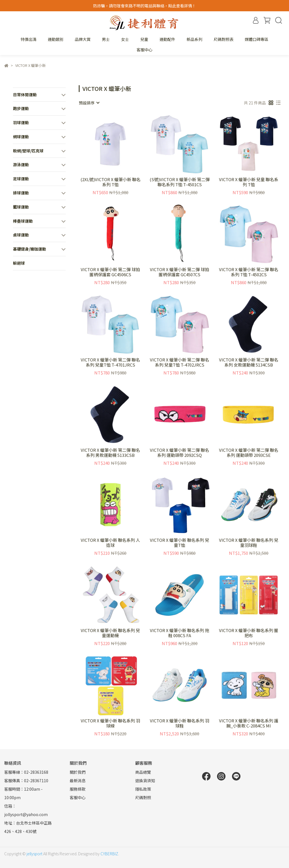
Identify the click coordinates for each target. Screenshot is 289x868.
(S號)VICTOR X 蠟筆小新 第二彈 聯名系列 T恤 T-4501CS (180, 182)
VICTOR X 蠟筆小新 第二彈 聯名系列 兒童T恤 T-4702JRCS (179, 362)
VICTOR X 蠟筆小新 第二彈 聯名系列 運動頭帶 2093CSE (249, 453)
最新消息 (78, 781)
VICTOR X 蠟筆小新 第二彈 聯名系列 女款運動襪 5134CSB (249, 362)
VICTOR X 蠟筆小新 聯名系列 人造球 (110, 543)
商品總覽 (143, 772)
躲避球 (19, 263)
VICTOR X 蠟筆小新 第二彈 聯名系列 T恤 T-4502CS (249, 272)
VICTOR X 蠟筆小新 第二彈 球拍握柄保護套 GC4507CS (179, 272)
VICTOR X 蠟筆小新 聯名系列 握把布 (249, 633)
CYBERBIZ (109, 854)
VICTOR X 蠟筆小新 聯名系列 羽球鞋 (179, 723)
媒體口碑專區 (257, 39)
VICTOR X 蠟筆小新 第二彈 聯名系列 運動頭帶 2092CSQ (179, 453)
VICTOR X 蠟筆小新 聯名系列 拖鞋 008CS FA (179, 633)
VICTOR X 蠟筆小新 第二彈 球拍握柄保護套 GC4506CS (110, 272)
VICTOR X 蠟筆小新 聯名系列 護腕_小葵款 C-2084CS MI (249, 723)
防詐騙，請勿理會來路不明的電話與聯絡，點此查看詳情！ (144, 6)
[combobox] (89, 103)
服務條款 (78, 789)
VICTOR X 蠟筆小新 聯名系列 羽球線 (110, 723)
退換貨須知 (145, 781)
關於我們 (78, 772)
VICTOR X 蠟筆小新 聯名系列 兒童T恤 (179, 543)
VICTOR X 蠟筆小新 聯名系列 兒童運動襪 (110, 633)
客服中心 (144, 50)
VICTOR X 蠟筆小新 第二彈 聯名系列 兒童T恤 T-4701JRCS (110, 362)
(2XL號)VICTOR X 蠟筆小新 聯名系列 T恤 (110, 182)
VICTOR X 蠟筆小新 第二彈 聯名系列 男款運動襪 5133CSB (110, 453)
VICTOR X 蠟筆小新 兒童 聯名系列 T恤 (249, 182)
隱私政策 (143, 789)
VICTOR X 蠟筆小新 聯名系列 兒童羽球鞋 (249, 543)
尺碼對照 (143, 797)
